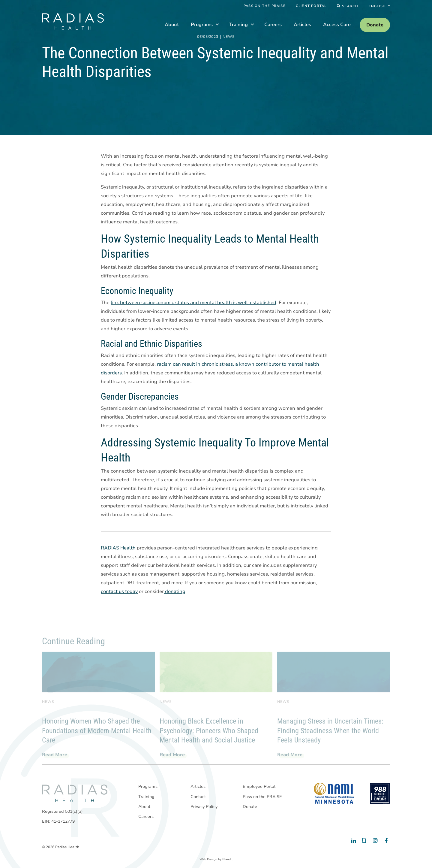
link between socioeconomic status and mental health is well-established (193, 303)
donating (175, 592)
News (229, 37)
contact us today (119, 592)
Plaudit (228, 859)
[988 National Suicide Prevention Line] (380, 793)
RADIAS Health (118, 548)
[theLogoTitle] (73, 21)
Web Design (208, 859)
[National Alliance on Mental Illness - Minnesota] (334, 793)
